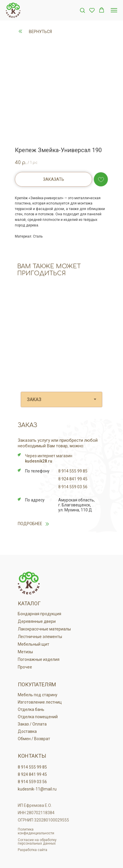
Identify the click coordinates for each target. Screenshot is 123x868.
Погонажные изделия (39, 659)
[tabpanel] (61, 485)
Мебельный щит (34, 644)
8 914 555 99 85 (73, 471)
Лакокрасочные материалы (44, 629)
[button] (82, 10)
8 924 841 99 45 (73, 479)
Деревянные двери (37, 621)
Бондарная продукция (39, 614)
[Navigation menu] (114, 10)
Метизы (25, 652)
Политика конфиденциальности (36, 831)
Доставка (27, 731)
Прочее (25, 667)
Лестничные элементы (40, 637)
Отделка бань (31, 709)
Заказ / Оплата (32, 724)
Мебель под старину (38, 695)
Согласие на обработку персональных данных (37, 842)
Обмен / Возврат (34, 739)
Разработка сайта (32, 850)
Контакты (32, 756)
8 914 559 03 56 (73, 487)
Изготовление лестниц (40, 702)
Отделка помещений (38, 717)
